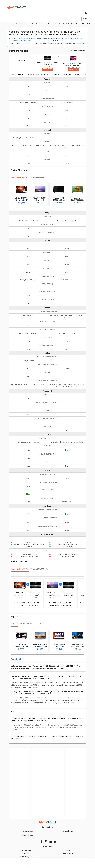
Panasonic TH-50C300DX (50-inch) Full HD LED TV (38, 39)
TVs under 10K (16, 659)
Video (46, 75)
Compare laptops (68, 831)
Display (30, 75)
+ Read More (80, 43)
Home (11, 24)
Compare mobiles (27, 831)
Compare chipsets (27, 835)
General (12, 75)
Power (77, 75)
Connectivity (56, 75)
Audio (38, 75)
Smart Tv (67, 75)
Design (21, 75)
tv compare (18, 24)
